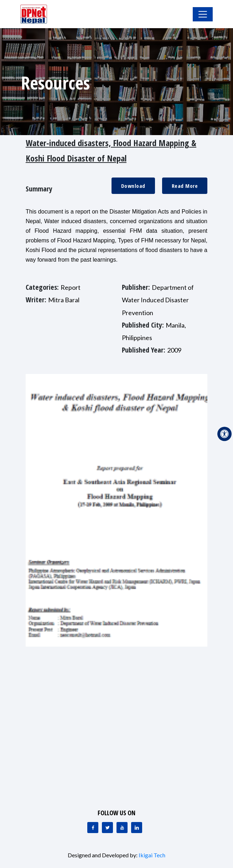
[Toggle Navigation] (203, 14)
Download (133, 186)
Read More (185, 186)
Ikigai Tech (152, 855)
